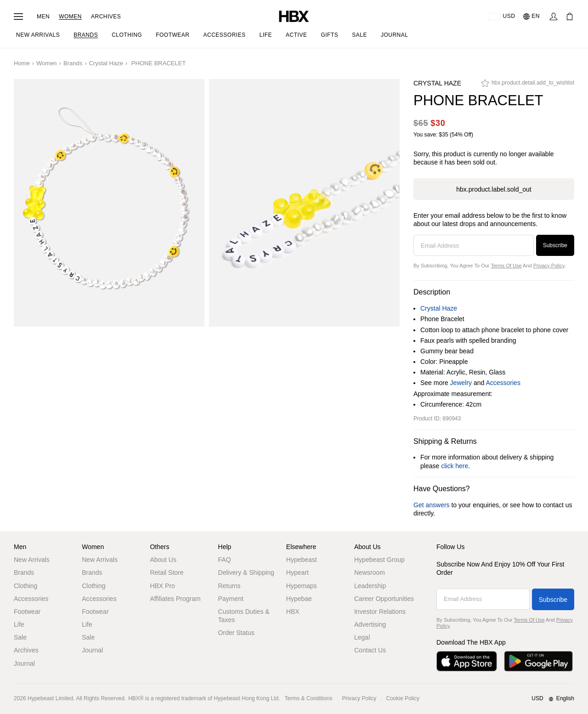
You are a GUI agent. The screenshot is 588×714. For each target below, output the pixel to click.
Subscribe (555, 245)
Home (22, 63)
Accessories (503, 383)
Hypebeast (302, 560)
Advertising (370, 624)
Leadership (370, 586)
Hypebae (299, 599)
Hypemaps (302, 586)
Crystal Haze (106, 63)
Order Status (236, 633)
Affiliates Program (175, 599)
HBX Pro (162, 586)
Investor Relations (380, 612)
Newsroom (370, 572)
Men (43, 17)
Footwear (27, 612)
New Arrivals (32, 560)
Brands (73, 63)
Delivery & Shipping (246, 572)
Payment (231, 599)
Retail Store (167, 572)
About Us (163, 560)
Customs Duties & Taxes (244, 616)
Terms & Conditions (309, 698)
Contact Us (370, 650)
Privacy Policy (549, 266)
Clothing (25, 586)
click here (455, 466)
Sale (20, 637)
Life (19, 624)
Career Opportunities (384, 599)
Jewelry (461, 383)
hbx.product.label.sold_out (494, 189)
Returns (229, 586)
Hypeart (297, 572)
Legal (362, 637)
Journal (24, 663)
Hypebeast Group (379, 560)
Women (70, 17)
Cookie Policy (403, 698)
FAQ (225, 560)
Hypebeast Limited (50, 698)
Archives (106, 17)
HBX (293, 612)
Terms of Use (506, 266)
